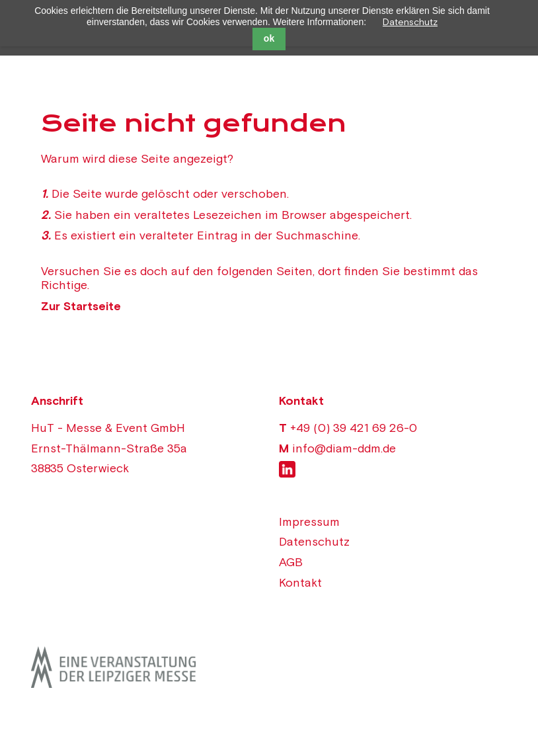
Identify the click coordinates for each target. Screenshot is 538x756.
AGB (291, 562)
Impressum (309, 522)
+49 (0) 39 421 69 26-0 (354, 428)
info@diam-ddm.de (344, 448)
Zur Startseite (81, 306)
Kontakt (300, 582)
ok (269, 38)
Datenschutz (410, 22)
